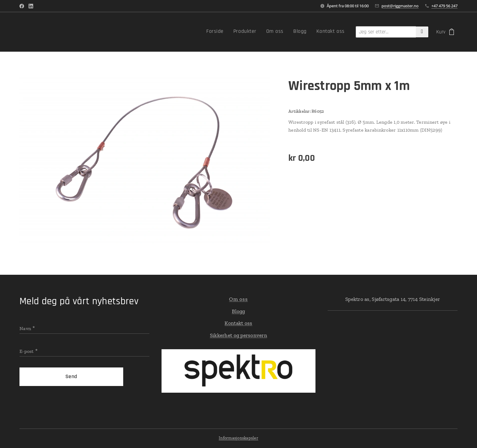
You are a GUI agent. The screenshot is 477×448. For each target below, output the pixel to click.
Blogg (238, 311)
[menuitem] (305, 32)
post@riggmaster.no (400, 6)
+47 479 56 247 (444, 6)
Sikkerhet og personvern (238, 335)
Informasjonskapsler (238, 438)
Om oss (238, 299)
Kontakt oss (238, 323)
